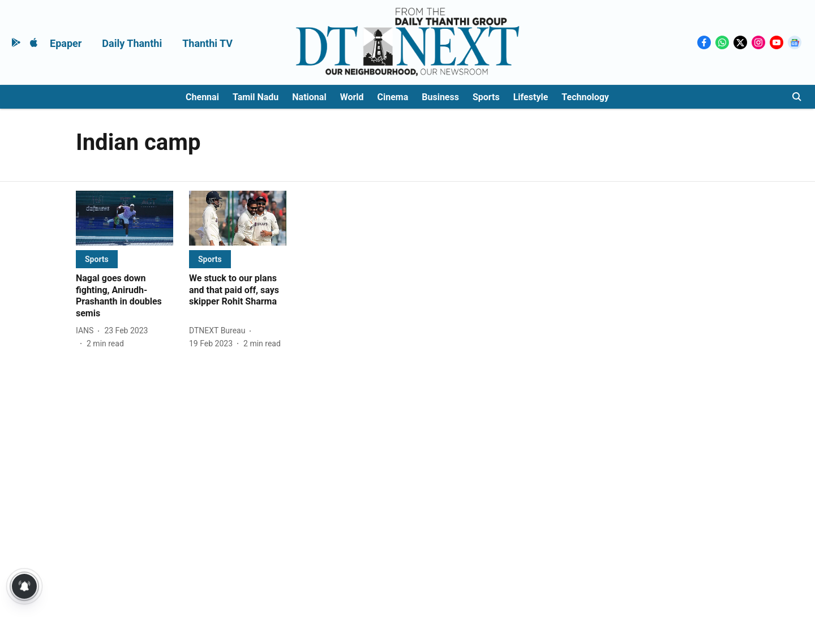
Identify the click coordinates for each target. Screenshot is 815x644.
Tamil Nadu (256, 97)
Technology (585, 97)
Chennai (202, 97)
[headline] (125, 296)
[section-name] (97, 259)
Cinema (393, 97)
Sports (486, 97)
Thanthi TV (207, 43)
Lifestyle (531, 97)
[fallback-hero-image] (125, 218)
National (309, 97)
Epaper (66, 43)
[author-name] (87, 331)
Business (440, 97)
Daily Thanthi (132, 43)
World (352, 97)
